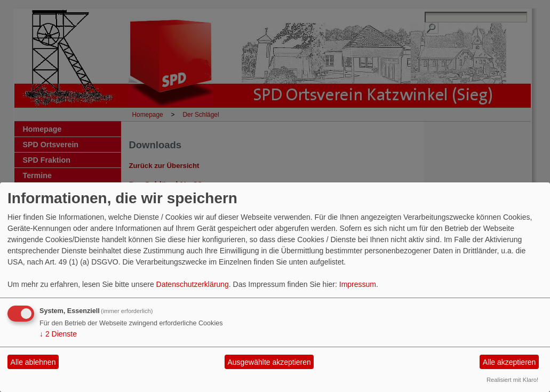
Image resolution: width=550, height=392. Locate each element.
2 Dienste (58, 334)
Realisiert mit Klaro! (512, 380)
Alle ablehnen (33, 362)
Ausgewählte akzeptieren (269, 362)
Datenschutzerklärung (193, 284)
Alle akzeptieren (509, 362)
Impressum (358, 284)
